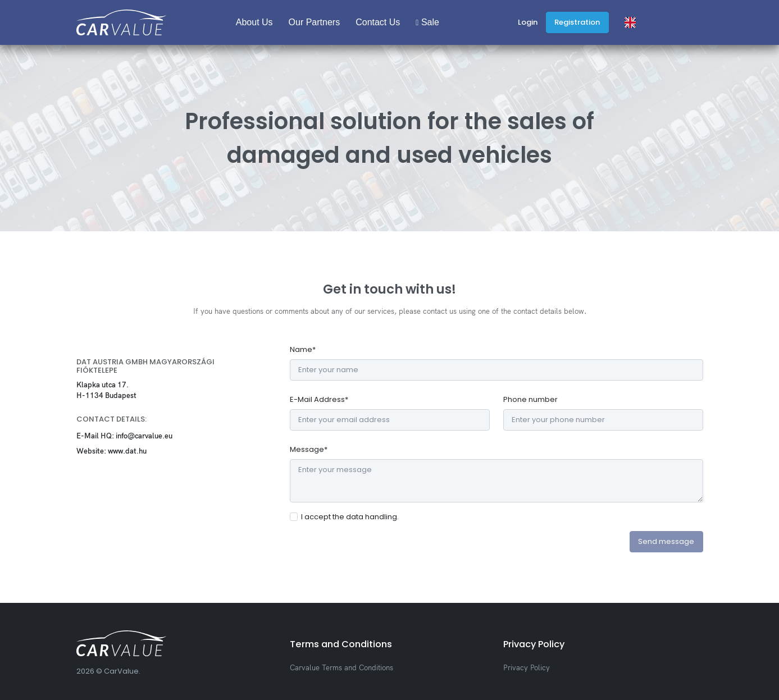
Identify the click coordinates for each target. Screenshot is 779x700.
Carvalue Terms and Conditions (341, 667)
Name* (303, 349)
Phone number (530, 399)
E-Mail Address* (319, 399)
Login (528, 22)
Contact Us (378, 22)
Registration (577, 22)
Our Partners (315, 22)
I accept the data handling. (350, 517)
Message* (309, 449)
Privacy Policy (527, 667)
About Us (254, 22)
